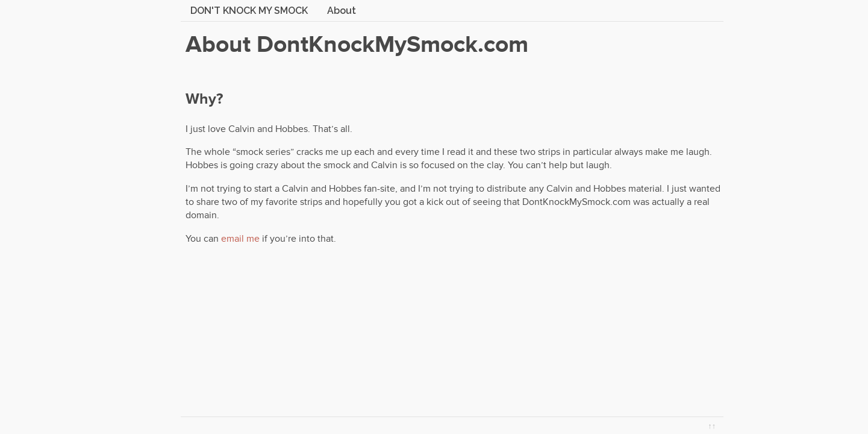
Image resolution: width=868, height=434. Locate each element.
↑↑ (712, 426)
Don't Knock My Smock (249, 11)
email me (240, 239)
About (342, 11)
